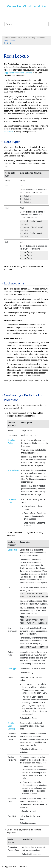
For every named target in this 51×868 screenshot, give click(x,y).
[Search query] (27, 24)
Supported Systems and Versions (18, 73)
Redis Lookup (9, 40)
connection (9, 132)
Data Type (12, 669)
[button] (3, 142)
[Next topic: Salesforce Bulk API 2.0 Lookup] (10, 43)
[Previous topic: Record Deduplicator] (8, 43)
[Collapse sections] (5, 43)
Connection (13, 550)
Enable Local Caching (11, 726)
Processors (41, 38)
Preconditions (14, 470)
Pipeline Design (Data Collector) (23, 38)
